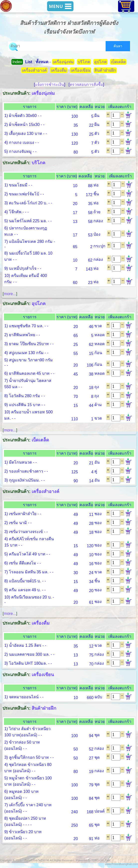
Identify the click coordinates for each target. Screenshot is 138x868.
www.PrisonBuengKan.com (121, 864)
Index (17, 62)
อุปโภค (101, 62)
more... (10, 294)
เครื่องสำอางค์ (34, 70)
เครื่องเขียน (81, 70)
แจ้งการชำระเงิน (49, 84)
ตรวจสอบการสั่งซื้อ (86, 84)
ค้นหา (118, 46)
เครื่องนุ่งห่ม (63, 62)
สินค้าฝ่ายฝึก (105, 70)
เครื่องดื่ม (59, 70)
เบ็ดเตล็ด (118, 62)
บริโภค (84, 62)
